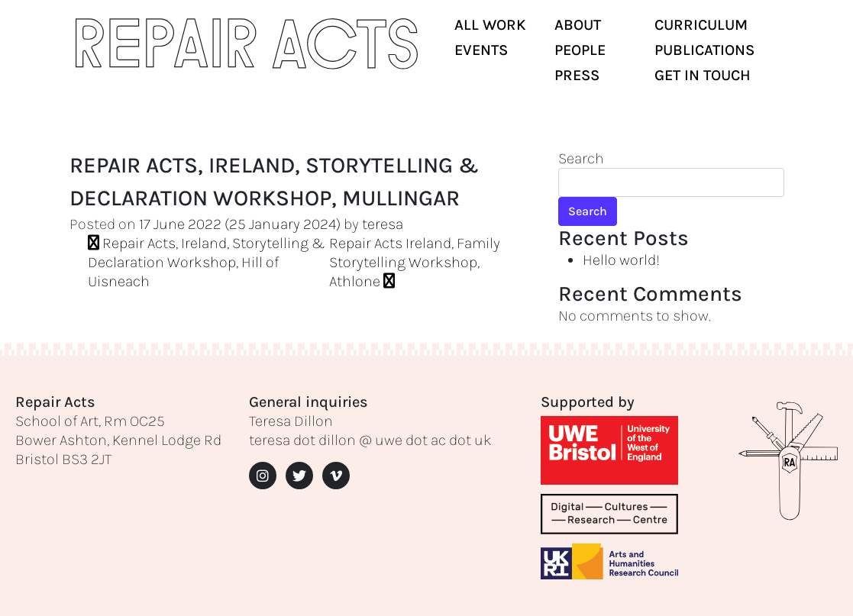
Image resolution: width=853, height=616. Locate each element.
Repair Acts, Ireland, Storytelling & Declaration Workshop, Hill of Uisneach (206, 262)
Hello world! (621, 260)
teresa (383, 224)
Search (581, 158)
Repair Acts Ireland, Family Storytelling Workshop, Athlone (415, 262)
